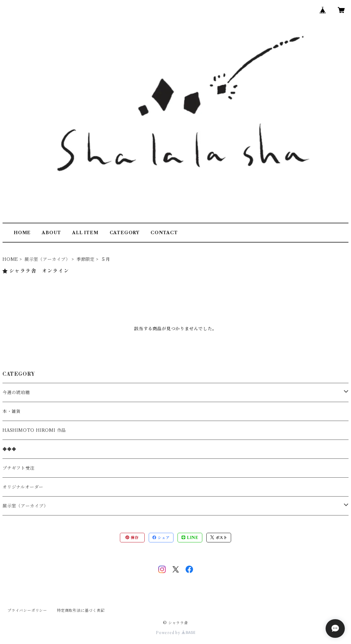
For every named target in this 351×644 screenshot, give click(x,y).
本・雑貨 (12, 411)
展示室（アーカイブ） (47, 259)
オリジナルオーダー (23, 487)
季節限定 (86, 259)
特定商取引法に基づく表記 (81, 610)
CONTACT (164, 233)
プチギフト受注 (19, 468)
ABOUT (51, 233)
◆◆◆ (9, 449)
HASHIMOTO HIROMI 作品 (34, 430)
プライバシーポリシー (27, 610)
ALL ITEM (85, 233)
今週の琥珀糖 (16, 392)
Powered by (175, 633)
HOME (22, 233)
